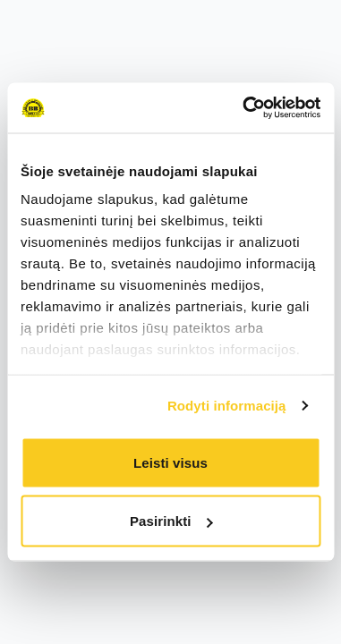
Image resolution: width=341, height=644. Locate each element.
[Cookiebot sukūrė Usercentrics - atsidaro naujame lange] (244, 108)
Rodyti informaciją (227, 406)
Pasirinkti (171, 521)
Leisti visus (170, 462)
